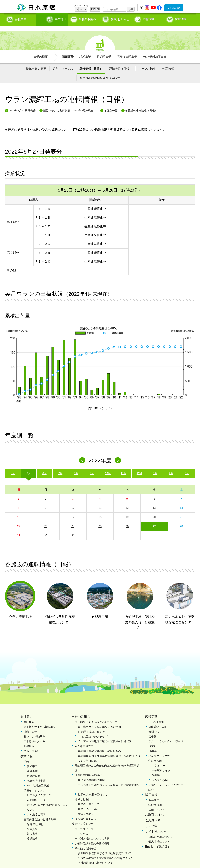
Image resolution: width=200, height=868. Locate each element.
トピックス (81, 827)
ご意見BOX (153, 814)
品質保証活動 (35, 818)
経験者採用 (155, 798)
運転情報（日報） (91, 62)
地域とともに (83, 793)
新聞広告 (154, 725)
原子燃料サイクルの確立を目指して (96, 715)
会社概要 (29, 715)
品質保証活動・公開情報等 (40, 813)
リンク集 (151, 819)
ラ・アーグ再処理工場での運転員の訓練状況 (105, 735)
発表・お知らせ (82, 817)
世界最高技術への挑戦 (88, 769)
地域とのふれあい (89, 802)
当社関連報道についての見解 (92, 832)
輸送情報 (168, 62)
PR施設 (153, 744)
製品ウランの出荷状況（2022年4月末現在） (70, 104)
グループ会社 (32, 744)
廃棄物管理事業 (127, 50)
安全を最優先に (84, 740)
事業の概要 (41, 50)
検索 (131, 9)
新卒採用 (154, 793)
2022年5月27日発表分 (22, 104)
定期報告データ (36, 793)
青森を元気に (86, 807)
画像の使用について (160, 830)
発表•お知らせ (120, 18)
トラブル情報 (147, 62)
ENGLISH (95, 9)
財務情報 (29, 740)
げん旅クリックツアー (162, 749)
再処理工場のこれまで (91, 725)
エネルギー (158, 759)
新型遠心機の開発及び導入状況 (100, 71)
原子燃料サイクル (162, 764)
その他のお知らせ (85, 842)
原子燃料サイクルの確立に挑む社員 (99, 720)
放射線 (156, 769)
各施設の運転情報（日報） (141, 104)
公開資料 (32, 823)
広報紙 (152, 730)
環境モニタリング (34, 784)
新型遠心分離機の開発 (91, 773)
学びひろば (155, 754)
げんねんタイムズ (85, 812)
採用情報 (181, 18)
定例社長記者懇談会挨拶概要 (92, 837)
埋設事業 (85, 50)
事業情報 (53, 18)
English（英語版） (158, 840)
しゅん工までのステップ (93, 730)
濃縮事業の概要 (36, 62)
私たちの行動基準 (34, 730)
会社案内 (21, 18)
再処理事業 (104, 50)
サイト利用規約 (156, 825)
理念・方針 (30, 725)
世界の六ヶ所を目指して (93, 788)
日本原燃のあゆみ (34, 735)
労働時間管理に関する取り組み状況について (105, 847)
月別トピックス (63, 62)
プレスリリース (84, 823)
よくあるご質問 (36, 808)
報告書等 (32, 827)
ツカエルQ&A (160, 773)
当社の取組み (88, 18)
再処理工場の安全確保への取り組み (99, 744)
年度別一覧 (111, 104)
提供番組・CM (157, 720)
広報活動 (149, 18)
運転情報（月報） (121, 62)
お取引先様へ (174, 8)
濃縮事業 (68, 50)
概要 (26, 755)
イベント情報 (156, 715)
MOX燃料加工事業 (155, 50)
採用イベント (156, 803)
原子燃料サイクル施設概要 (40, 720)
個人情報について (159, 835)
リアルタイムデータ (39, 789)
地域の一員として (89, 798)
